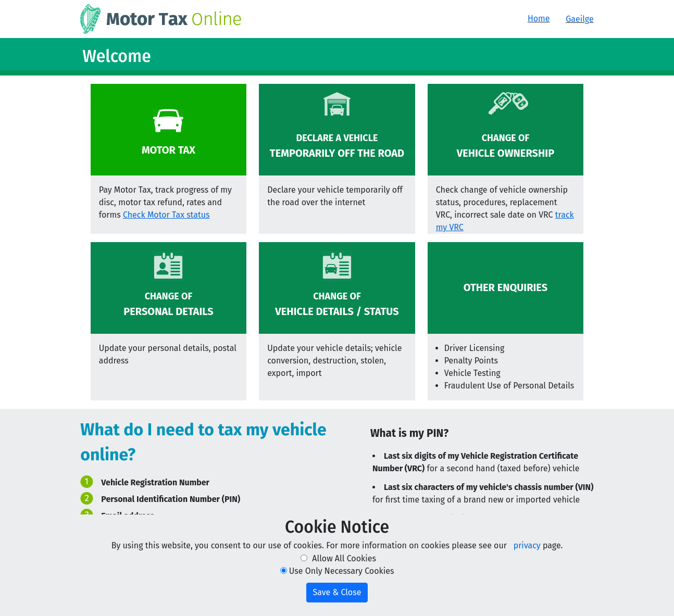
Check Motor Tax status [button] (166, 215)
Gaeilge (580, 19)
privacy (527, 545)
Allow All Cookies (344, 558)
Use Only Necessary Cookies (342, 571)
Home (539, 18)
